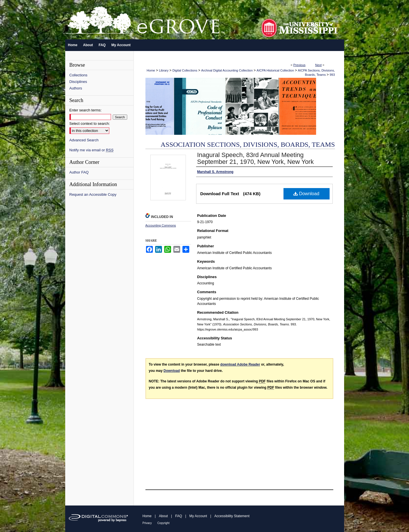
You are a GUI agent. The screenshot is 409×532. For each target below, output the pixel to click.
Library (164, 70)
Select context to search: (90, 124)
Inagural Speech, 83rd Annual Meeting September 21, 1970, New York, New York (256, 158)
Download (306, 194)
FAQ (178, 516)
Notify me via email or (92, 150)
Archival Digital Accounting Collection (227, 70)
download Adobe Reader (240, 364)
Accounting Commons (161, 225)
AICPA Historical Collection (275, 70)
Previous (300, 65)
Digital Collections (185, 70)
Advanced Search (84, 140)
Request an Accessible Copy (93, 194)
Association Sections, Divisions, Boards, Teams (248, 144)
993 (332, 75)
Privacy (147, 523)
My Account (198, 516)
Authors (76, 88)
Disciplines (78, 82)
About (163, 516)
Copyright (164, 523)
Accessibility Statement (232, 516)
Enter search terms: (86, 110)
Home (151, 70)
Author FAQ (79, 172)
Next (318, 65)
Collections (79, 75)
